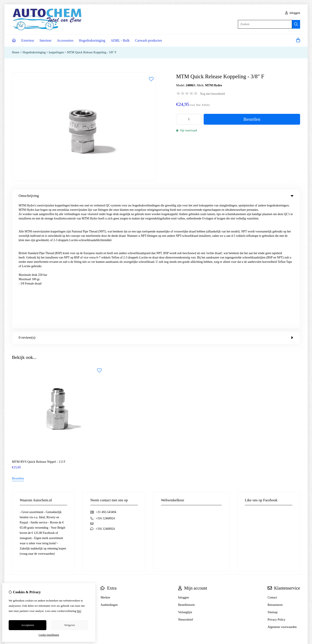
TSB (298, 529)
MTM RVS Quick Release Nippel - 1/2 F (39, 335)
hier (79, 611)
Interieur (46, 40)
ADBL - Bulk (120, 40)
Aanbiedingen (109, 479)
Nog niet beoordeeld (212, 94)
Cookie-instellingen (49, 635)
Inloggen (184, 471)
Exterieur (28, 40)
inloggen (293, 13)
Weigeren (69, 625)
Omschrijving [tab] (156, 196)
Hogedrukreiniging (92, 40)
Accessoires (65, 40)
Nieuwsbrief (186, 493)
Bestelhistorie (186, 479)
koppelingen (56, 52)
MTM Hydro (214, 85)
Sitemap (273, 486)
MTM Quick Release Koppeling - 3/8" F (92, 52)
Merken (105, 471)
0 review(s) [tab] (156, 211)
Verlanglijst (185, 486)
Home (16, 52)
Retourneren (275, 479)
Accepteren (27, 625)
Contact (272, 471)
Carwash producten (148, 40)
